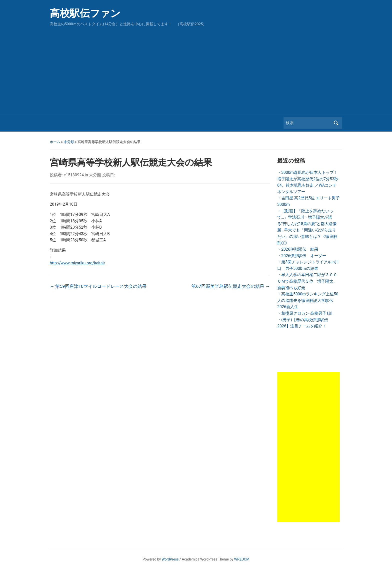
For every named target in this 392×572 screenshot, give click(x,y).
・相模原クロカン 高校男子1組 (305, 313)
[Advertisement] (196, 69)
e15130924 (74, 175)
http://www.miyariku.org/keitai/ (77, 263)
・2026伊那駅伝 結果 (298, 249)
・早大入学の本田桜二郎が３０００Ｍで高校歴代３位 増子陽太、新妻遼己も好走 (307, 281)
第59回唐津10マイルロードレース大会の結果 (98, 286)
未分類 (69, 142)
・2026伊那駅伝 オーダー (302, 256)
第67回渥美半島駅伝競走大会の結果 (231, 286)
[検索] (308, 123)
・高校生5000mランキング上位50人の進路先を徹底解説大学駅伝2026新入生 (308, 300)
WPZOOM (242, 559)
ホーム (55, 142)
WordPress (170, 559)
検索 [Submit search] (336, 123)
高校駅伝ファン (85, 13)
